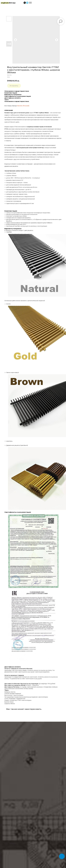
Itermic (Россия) (23, 106)
